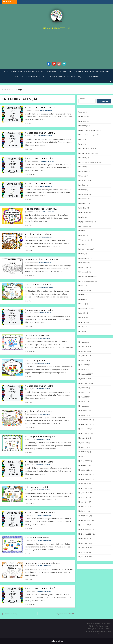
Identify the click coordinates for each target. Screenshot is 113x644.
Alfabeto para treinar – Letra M (40, 133)
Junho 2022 (84, 447)
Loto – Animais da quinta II (38, 285)
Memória (83, 263)
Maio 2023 (84, 397)
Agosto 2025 (85, 347)
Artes (82, 112)
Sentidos (83, 313)
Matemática (84, 258)
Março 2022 (85, 461)
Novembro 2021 (86, 479)
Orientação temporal (87, 281)
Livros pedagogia (81, 71)
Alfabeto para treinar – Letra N (40, 108)
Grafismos (84, 199)
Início (6, 71)
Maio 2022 (84, 452)
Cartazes (83, 121)
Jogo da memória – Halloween (39, 234)
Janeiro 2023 (85, 415)
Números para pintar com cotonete (42, 563)
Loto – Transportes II (35, 361)
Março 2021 (85, 516)
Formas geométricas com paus (40, 436)
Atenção (83, 117)
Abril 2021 (84, 511)
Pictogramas (85, 290)
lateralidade (84, 226)
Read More (28, 124)
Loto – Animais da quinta (37, 487)
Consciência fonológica (88, 135)
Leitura (83, 231)
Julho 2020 (84, 552)
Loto (82, 254)
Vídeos (83, 331)
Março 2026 (85, 342)
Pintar (82, 295)
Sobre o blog (16, 71)
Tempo (83, 327)
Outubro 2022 (85, 429)
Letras (83, 235)
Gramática (84, 203)
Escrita (83, 176)
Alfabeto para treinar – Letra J (39, 310)
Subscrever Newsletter (36, 77)
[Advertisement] (56, 45)
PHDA (82, 286)
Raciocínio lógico (86, 308)
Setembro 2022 (86, 433)
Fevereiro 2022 (86, 465)
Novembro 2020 (86, 534)
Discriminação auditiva (88, 148)
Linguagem (84, 240)
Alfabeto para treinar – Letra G (40, 512)
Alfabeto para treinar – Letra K (40, 183)
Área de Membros (92, 77)
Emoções (84, 171)
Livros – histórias (86, 249)
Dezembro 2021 (86, 475)
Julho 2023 (84, 388)
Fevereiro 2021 (86, 520)
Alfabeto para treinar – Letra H (40, 462)
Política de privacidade (100, 71)
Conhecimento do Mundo (89, 130)
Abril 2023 (84, 401)
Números (84, 272)
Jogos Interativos (32, 71)
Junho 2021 (84, 502)
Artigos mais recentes (64, 614)
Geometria (84, 194)
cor (82, 139)
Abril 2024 (84, 369)
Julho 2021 (84, 497)
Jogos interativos (86, 222)
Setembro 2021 (86, 488)
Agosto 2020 (85, 548)
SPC (70, 71)
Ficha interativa (86, 181)
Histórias (62, 71)
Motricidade (84, 267)
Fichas (83, 185)
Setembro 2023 (86, 383)
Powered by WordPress (56, 641)
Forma (83, 190)
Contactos (19, 77)
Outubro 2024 (85, 351)
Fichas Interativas (49, 71)
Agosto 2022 (85, 438)
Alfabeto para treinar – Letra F (40, 588)
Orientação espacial (87, 276)
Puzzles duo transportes (37, 538)
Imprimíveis (84, 212)
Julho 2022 (84, 443)
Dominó (83, 167)
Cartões (83, 126)
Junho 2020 (84, 557)
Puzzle (83, 304)
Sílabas (83, 318)
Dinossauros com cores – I (38, 335)
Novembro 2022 (86, 424)
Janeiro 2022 (85, 470)
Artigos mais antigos (11, 614)
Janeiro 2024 (85, 379)
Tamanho (84, 322)
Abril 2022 (84, 456)
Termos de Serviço (75, 77)
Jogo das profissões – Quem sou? (41, 209)
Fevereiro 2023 (86, 411)
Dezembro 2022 (86, 420)
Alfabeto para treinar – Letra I (39, 386)
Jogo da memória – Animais (38, 411)
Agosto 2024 (85, 356)
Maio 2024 (84, 365)
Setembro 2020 (86, 543)
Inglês (82, 217)
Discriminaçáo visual (87, 153)
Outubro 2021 (85, 484)
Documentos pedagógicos (89, 162)
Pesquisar (82, 98)
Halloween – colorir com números (41, 259)
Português (84, 299)
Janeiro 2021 (85, 525)
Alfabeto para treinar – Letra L (40, 158)
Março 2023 (85, 406)
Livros (82, 244)
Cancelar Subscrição (56, 77)
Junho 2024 (84, 360)
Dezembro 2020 (86, 529)
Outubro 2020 (85, 538)
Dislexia (83, 158)
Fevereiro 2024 (86, 374)
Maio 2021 (84, 507)
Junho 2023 (84, 392)
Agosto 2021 (85, 493)
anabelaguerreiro (46, 110)
